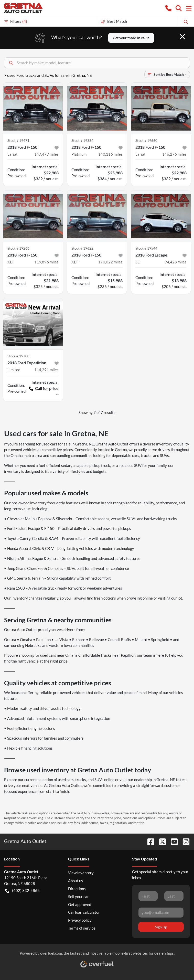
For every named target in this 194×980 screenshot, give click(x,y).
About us (76, 881)
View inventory (81, 873)
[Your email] (161, 912)
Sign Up (161, 927)
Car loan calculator (84, 912)
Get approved (80, 904)
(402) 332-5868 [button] (22, 891)
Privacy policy (80, 920)
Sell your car (78, 897)
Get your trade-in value (131, 38)
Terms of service (82, 928)
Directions (77, 889)
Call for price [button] (44, 388)
